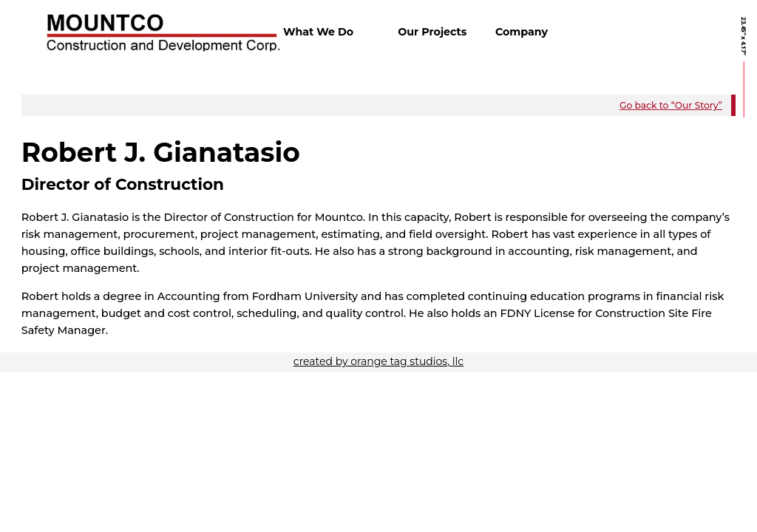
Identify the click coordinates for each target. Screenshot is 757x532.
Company (522, 32)
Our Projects (432, 32)
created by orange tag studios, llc (378, 361)
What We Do (318, 32)
